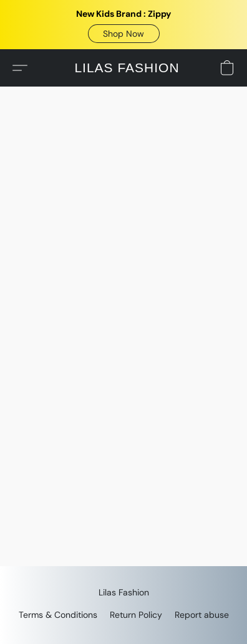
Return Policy (136, 615)
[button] (124, 34)
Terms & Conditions (58, 615)
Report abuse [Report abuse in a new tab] (202, 615)
